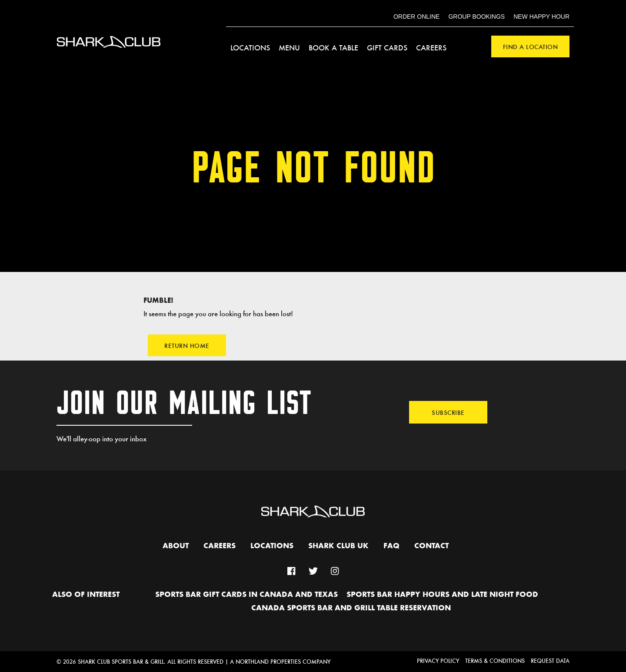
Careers (431, 47)
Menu (289, 47)
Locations (250, 47)
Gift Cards (387, 47)
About (176, 546)
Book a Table (333, 47)
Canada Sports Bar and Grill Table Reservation (351, 608)
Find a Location (531, 46)
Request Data (550, 660)
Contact (431, 546)
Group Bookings (476, 17)
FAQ (391, 546)
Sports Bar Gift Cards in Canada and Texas (246, 595)
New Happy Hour (541, 17)
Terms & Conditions (495, 660)
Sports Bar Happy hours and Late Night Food (442, 595)
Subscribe (448, 412)
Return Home (187, 345)
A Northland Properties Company (280, 661)
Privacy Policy (438, 660)
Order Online (417, 17)
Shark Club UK (338, 546)
